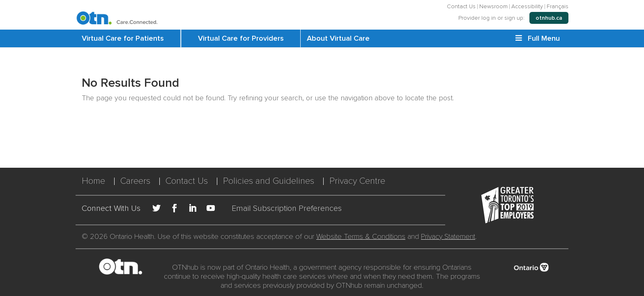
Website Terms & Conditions (361, 236)
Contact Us (461, 7)
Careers (135, 181)
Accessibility (527, 7)
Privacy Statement (448, 236)
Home (93, 181)
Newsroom (493, 7)
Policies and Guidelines (269, 181)
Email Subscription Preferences (287, 209)
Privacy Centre (357, 181)
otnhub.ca (549, 18)
